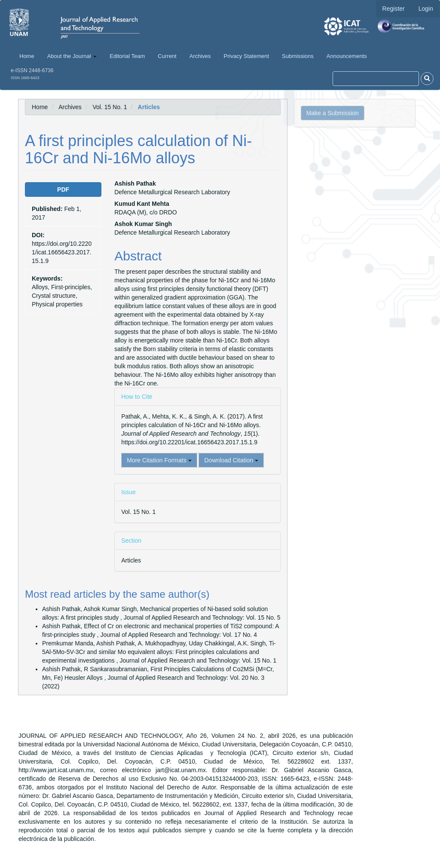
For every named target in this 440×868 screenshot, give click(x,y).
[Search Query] (376, 79)
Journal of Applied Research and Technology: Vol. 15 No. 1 (198, 660)
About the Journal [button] (72, 56)
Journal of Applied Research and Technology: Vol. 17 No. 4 (179, 635)
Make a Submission (333, 113)
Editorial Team (127, 56)
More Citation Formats (159, 460)
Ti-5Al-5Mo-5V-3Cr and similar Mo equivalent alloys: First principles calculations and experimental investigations (159, 652)
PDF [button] (63, 189)
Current (167, 56)
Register (394, 9)
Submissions (298, 56)
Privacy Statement (247, 56)
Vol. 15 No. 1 (110, 107)
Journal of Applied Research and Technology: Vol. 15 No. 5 (202, 617)
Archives (200, 56)
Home (27, 56)
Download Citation (231, 460)
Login (426, 9)
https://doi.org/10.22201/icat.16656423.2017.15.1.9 (62, 252)
